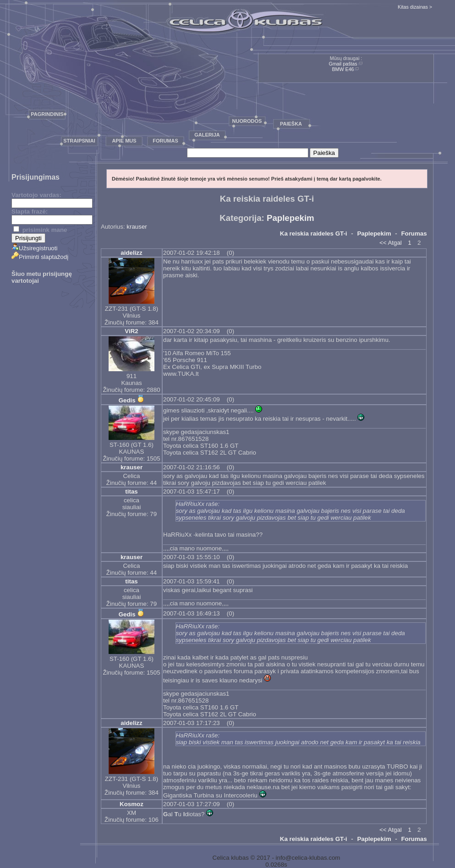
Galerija (207, 135)
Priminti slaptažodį (40, 257)
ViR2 (131, 331)
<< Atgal (391, 243)
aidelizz (131, 253)
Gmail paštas (343, 64)
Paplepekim (291, 218)
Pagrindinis (47, 114)
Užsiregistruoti (34, 248)
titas (131, 492)
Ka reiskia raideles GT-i (314, 233)
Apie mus (124, 141)
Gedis (127, 400)
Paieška (291, 124)
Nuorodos (247, 121)
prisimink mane (40, 230)
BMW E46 (343, 69)
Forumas (165, 141)
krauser (137, 227)
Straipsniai (79, 141)
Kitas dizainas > (415, 7)
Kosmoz (132, 804)
